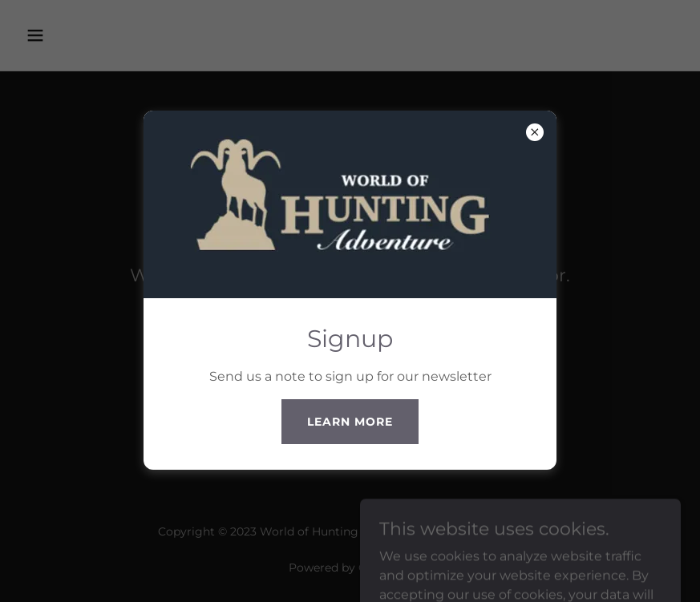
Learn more (350, 422)
